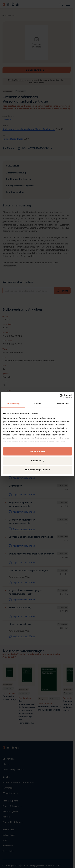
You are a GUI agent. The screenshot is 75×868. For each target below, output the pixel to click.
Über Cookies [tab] (62, 404)
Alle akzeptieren (37, 451)
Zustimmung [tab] (13, 404)
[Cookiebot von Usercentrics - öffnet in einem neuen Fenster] (60, 396)
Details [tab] (37, 404)
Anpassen (38, 460)
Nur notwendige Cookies (37, 470)
